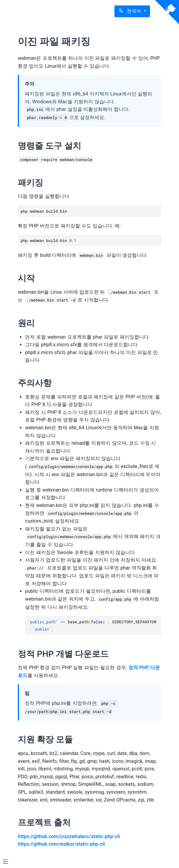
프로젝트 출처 (44, 823)
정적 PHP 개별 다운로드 (63, 654)
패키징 (30, 183)
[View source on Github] (167, 12)
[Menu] (5, 862)
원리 (26, 323)
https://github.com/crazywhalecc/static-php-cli (69, 836)
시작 (26, 278)
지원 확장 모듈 (45, 739)
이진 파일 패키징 (54, 41)
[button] (132, 11)
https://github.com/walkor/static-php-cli (61, 844)
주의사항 (35, 383)
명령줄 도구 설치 (50, 146)
